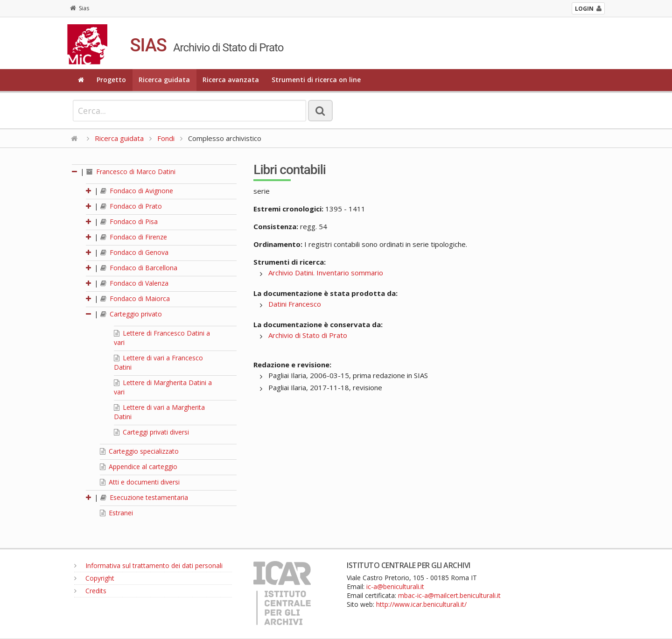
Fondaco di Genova (134, 252)
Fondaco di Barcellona (139, 268)
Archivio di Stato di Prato (308, 335)
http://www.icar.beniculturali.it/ (421, 604)
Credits (90, 591)
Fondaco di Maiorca (135, 298)
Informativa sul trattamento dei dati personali (148, 565)
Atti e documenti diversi (140, 482)
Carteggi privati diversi (151, 432)
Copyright (94, 578)
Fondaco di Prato (131, 206)
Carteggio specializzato (139, 451)
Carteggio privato (131, 314)
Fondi (166, 138)
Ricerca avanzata (231, 80)
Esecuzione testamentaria (144, 497)
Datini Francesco (295, 304)
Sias (80, 8)
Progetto (111, 80)
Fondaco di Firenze (134, 237)
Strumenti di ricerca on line (316, 80)
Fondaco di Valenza (134, 283)
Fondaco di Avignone (137, 191)
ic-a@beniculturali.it (395, 586)
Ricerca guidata (164, 80)
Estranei (116, 513)
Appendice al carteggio (139, 467)
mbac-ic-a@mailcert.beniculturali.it (449, 595)
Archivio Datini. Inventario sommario (326, 273)
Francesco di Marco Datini (131, 172)
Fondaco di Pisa (129, 221)
